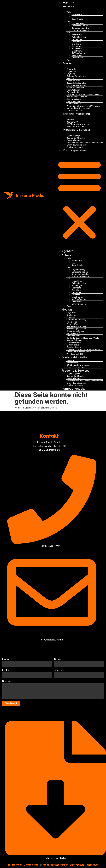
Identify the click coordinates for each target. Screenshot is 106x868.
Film (68, 33)
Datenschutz (77, 865)
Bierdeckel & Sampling (76, 83)
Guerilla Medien (73, 104)
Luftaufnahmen (79, 58)
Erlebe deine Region (75, 87)
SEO (73, 17)
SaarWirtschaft (73, 90)
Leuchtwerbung (73, 101)
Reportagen (77, 39)
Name (58, 659)
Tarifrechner (15, 865)
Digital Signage (73, 136)
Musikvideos (77, 55)
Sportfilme (76, 42)
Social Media (77, 19)
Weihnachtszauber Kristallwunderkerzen (85, 142)
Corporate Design (80, 26)
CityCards (71, 69)
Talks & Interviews (79, 37)
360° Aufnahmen (79, 53)
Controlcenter (32, 865)
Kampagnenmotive (80, 28)
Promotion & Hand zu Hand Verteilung (83, 106)
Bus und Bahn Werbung (77, 97)
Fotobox (70, 119)
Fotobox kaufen (73, 140)
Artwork (69, 6)
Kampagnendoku (75, 150)
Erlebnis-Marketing (76, 114)
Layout (70, 21)
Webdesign (77, 14)
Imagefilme (77, 35)
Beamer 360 (72, 122)
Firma (6, 659)
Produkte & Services (77, 130)
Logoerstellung (78, 23)
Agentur (69, 2)
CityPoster (71, 71)
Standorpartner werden (55, 865)
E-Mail (6, 670)
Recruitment (77, 46)
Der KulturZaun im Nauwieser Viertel (83, 94)
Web (68, 12)
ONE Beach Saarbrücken (78, 124)
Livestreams (77, 51)
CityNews (71, 74)
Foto (68, 60)
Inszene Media (30, 195)
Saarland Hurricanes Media (79, 108)
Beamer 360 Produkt (76, 138)
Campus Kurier (73, 81)
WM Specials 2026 (75, 110)
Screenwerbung (73, 99)
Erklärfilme (76, 48)
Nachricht (8, 681)
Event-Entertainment (76, 126)
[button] (79, 199)
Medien (68, 63)
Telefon (58, 670)
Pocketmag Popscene (76, 85)
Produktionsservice (80, 30)
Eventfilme (76, 44)
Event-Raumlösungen (76, 145)
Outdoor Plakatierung (76, 76)
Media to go (72, 78)
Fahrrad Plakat (73, 92)
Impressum (92, 865)
